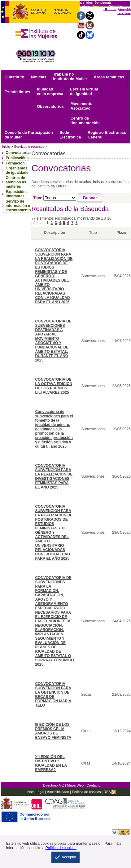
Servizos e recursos (29, 147)
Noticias (39, 77)
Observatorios (50, 106)
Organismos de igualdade (17, 170)
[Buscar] (90, 198)
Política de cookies (86, 792)
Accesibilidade (58, 792)
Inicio (6, 147)
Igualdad (50, 91)
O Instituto (14, 77)
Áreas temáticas (109, 77)
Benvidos (99, 6)
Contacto (93, 785)
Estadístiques (17, 92)
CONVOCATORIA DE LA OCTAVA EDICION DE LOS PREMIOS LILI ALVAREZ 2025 (54, 386)
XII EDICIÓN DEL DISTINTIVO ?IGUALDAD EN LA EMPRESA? (51, 763)
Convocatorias (18, 153)
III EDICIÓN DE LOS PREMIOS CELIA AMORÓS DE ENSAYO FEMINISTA (53, 731)
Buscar (111, 10)
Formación (15, 163)
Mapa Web (75, 785)
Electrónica (70, 135)
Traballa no (70, 77)
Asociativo (81, 106)
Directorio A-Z (54, 785)
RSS (110, 792)
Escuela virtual (84, 91)
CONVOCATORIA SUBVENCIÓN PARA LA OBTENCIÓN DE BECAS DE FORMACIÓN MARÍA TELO (53, 695)
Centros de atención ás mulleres (16, 182)
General (107, 135)
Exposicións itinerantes (17, 194)
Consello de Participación (28, 135)
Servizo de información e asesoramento (18, 206)
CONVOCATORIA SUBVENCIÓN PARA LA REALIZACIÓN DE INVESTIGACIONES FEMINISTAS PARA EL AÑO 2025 (54, 476)
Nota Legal (36, 792)
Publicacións (17, 158)
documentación (85, 121)
